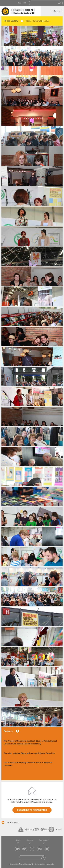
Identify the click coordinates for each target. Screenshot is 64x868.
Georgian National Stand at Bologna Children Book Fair (29, 753)
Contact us (44, 840)
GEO (19, 3)
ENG (24, 3)
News (18, 840)
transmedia (50, 864)
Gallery (30, 840)
